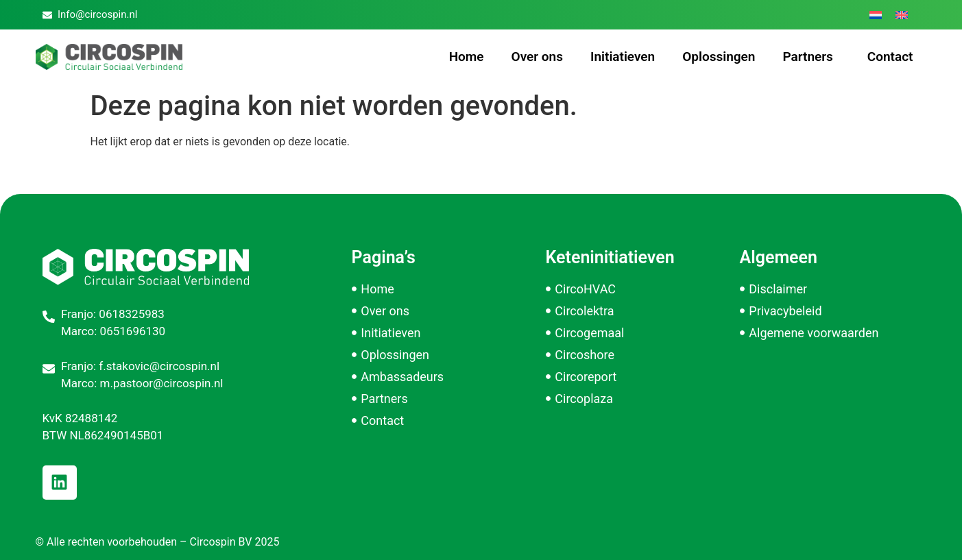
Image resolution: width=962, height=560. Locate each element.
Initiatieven (623, 57)
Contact (890, 57)
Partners (811, 57)
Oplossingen (719, 57)
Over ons (537, 57)
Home (467, 57)
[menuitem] (876, 15)
